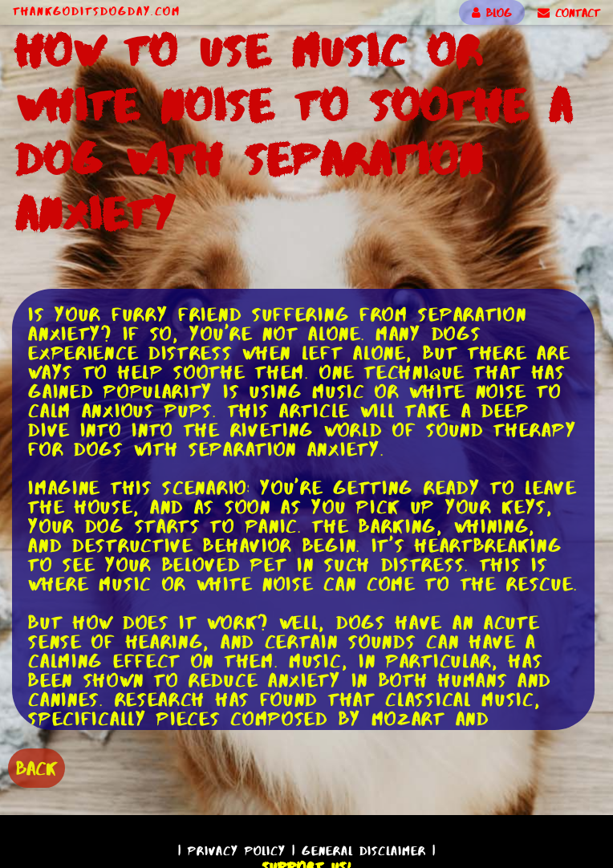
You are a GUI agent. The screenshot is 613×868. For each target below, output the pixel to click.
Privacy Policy (237, 851)
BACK (37, 768)
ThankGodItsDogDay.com (97, 11)
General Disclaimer (364, 851)
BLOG (492, 13)
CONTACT (569, 13)
